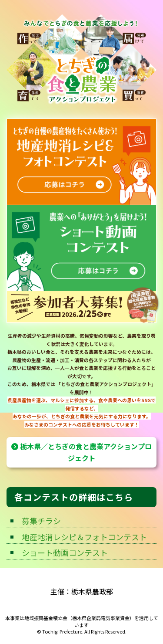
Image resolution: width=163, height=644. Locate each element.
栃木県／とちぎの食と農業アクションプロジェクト (81, 452)
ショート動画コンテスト (65, 552)
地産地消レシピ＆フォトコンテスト (84, 537)
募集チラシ (41, 521)
